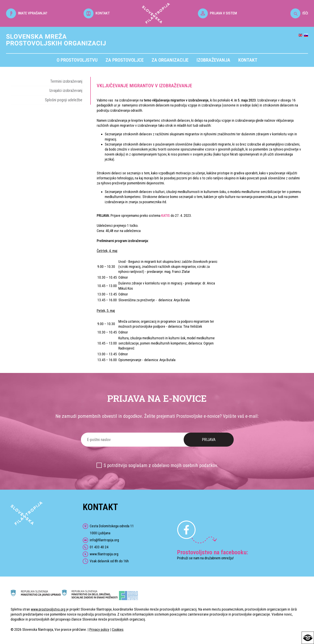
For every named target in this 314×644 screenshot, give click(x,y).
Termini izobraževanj (66, 81)
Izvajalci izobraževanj (66, 90)
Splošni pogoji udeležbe (64, 100)
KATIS (166, 216)
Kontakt (248, 60)
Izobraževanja (213, 60)
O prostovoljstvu (77, 60)
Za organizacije (170, 60)
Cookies (118, 629)
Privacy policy (99, 629)
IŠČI (299, 13)
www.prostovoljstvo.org (48, 609)
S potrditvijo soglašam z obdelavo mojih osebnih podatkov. (161, 465)
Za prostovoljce (125, 60)
